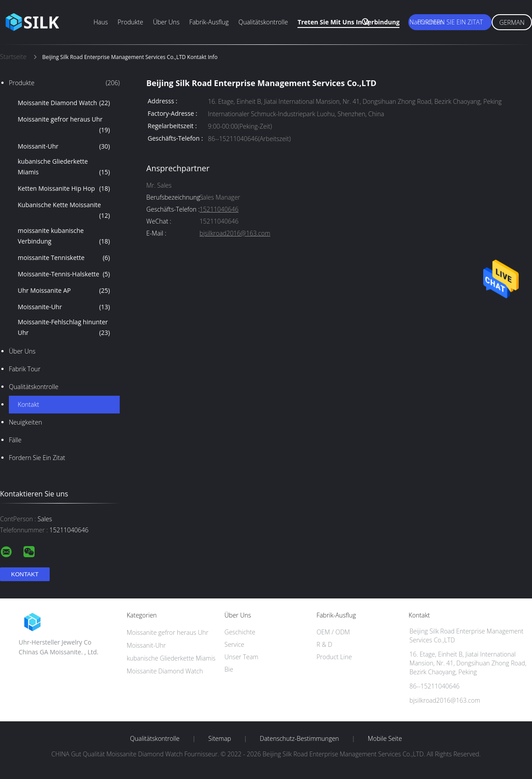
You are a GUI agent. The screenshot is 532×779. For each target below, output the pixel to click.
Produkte (130, 22)
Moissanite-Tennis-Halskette (64, 274)
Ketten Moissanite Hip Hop (64, 189)
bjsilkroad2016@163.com (235, 234)
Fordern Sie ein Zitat (450, 22)
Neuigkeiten (25, 422)
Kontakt (28, 404)
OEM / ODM (333, 632)
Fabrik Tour (25, 369)
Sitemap (220, 739)
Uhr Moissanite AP (64, 291)
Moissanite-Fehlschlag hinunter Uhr (64, 328)
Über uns (166, 22)
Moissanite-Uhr (64, 307)
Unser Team (241, 657)
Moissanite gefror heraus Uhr (64, 125)
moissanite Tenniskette (64, 258)
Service (234, 644)
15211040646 (219, 210)
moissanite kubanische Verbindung (64, 236)
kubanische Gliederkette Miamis (64, 167)
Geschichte (240, 632)
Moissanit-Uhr (64, 146)
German (512, 22)
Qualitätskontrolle (263, 22)
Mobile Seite (385, 739)
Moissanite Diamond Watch (64, 103)
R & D (324, 644)
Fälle (15, 440)
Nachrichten (426, 22)
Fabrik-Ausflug (209, 22)
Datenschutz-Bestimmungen (299, 739)
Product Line (334, 657)
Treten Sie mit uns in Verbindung (348, 22)
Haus (101, 22)
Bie (229, 669)
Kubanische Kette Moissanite (64, 211)
